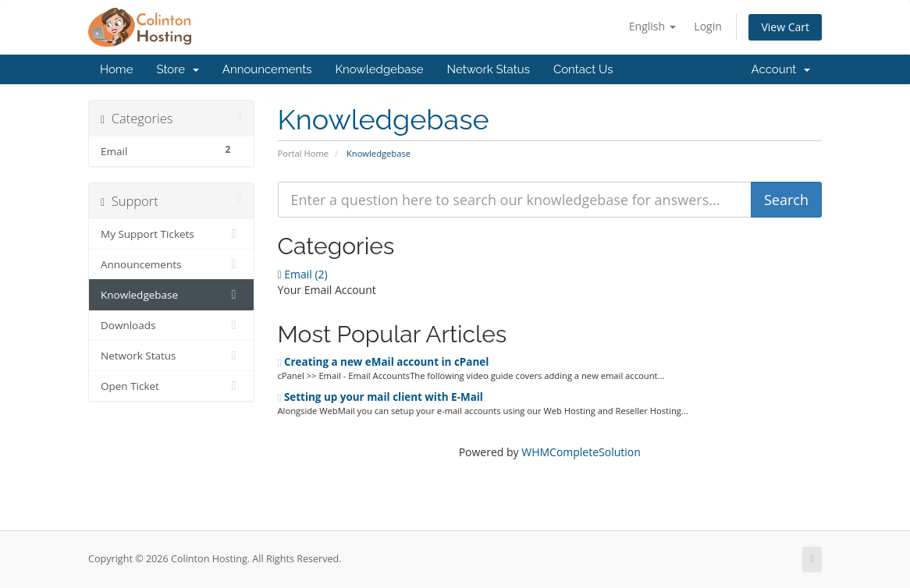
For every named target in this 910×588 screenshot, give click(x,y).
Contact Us (583, 69)
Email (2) (303, 274)
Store (177, 69)
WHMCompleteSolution (581, 452)
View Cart (785, 27)
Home (116, 69)
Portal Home (304, 153)
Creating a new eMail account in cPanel (384, 362)
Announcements (267, 69)
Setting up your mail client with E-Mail (380, 397)
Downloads (171, 325)
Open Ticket (171, 386)
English (652, 26)
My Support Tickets (171, 234)
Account (781, 69)
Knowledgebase (379, 69)
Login (707, 26)
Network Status (488, 69)
